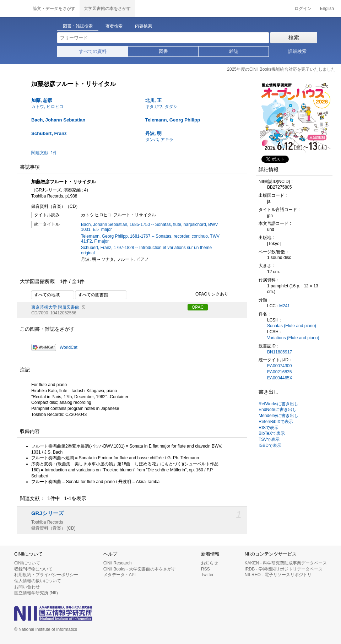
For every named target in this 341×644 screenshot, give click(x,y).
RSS (205, 569)
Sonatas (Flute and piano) (292, 326)
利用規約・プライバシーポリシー (46, 575)
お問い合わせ (27, 587)
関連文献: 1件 (44, 153)
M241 (285, 306)
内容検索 (144, 26)
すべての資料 (93, 51)
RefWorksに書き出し (278, 404)
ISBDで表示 (270, 445)
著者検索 (114, 26)
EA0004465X (280, 378)
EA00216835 (279, 372)
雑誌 (234, 51)
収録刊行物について (33, 569)
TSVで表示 (269, 439)
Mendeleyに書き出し (278, 416)
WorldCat (69, 347)
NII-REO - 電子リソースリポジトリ (278, 575)
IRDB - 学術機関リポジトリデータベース (284, 569)
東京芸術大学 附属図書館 (55, 307)
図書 (163, 51)
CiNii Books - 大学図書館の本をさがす (140, 569)
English (327, 9)
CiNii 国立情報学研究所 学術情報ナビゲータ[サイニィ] (14, 9)
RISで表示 (269, 428)
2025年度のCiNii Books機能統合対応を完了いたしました (281, 69)
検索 (294, 37)
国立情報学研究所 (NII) (36, 593)
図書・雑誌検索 (78, 26)
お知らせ (210, 563)
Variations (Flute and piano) (293, 338)
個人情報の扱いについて (38, 581)
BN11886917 (280, 352)
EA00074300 (279, 366)
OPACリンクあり (208, 294)
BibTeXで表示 (272, 433)
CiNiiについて (27, 563)
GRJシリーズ (47, 513)
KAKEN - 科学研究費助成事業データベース (286, 563)
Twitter (207, 575)
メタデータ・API (120, 575)
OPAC (198, 307)
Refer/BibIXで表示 (276, 422)
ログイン (303, 9)
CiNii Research (118, 563)
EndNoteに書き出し (278, 410)
